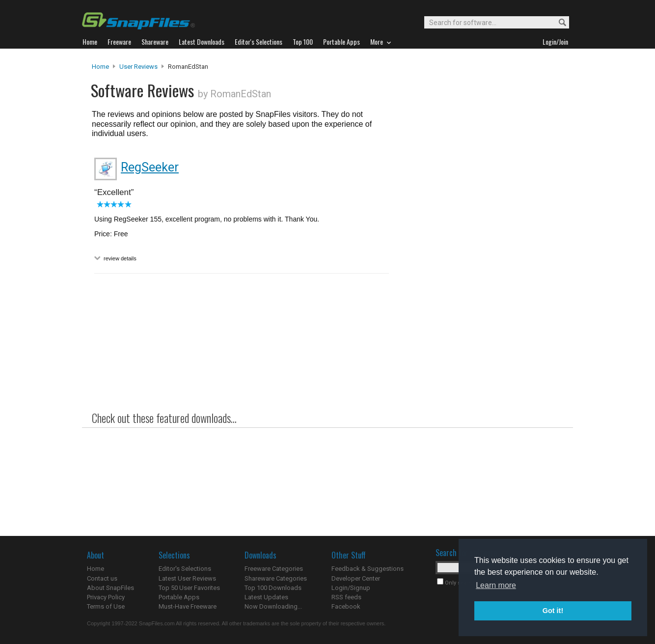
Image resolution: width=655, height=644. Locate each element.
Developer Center (356, 578)
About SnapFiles (110, 588)
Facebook (346, 606)
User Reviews (138, 67)
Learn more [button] (496, 585)
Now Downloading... (273, 606)
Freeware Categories (274, 569)
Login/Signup (351, 588)
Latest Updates (266, 597)
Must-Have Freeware (188, 606)
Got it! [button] (553, 611)
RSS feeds (346, 597)
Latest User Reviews (187, 578)
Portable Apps (179, 597)
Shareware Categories (276, 578)
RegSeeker (150, 167)
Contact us (102, 578)
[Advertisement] (480, 262)
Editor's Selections (185, 569)
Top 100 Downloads (273, 588)
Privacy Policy (106, 597)
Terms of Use (106, 606)
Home (100, 67)
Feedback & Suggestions (368, 569)
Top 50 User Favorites (189, 588)
